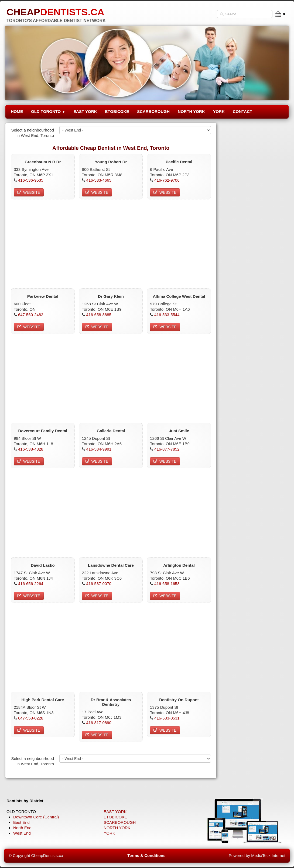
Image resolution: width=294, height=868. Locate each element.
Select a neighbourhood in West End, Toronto (33, 133)
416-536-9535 (31, 180)
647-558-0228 (31, 718)
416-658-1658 (167, 584)
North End (22, 828)
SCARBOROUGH (153, 111)
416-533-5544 (167, 315)
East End (21, 822)
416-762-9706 (167, 180)
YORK (219, 111)
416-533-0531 (167, 718)
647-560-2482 (31, 315)
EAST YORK (85, 111)
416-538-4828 (31, 449)
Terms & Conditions (146, 855)
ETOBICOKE (117, 111)
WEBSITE (29, 192)
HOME (17, 111)
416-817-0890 (99, 723)
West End (22, 833)
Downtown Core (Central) (36, 817)
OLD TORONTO (48, 111)
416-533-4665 (99, 180)
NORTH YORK (191, 111)
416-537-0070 (99, 584)
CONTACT (242, 111)
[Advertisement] (111, 243)
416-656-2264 (31, 584)
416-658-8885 (99, 315)
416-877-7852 (167, 449)
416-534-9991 (99, 449)
